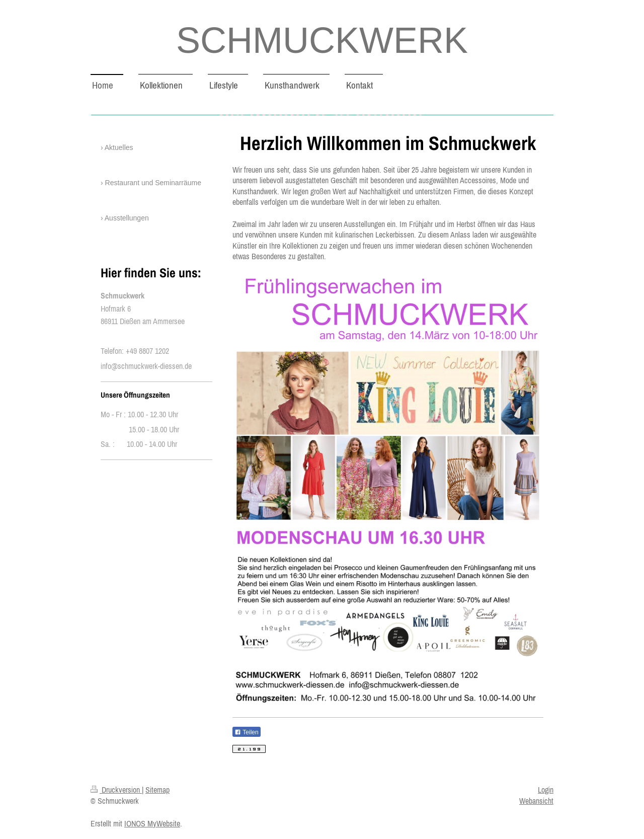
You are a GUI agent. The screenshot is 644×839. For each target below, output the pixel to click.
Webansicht (536, 801)
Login (546, 790)
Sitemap (157, 790)
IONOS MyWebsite (152, 823)
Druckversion (116, 790)
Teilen (246, 732)
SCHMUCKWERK (322, 40)
